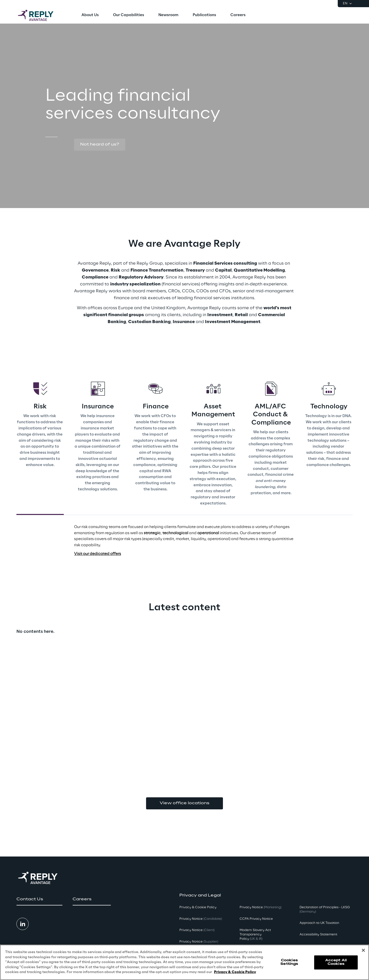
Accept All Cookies (336, 962)
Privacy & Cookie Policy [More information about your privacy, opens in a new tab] (235, 972)
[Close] (363, 950)
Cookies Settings (289, 962)
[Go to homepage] (41, 15)
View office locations (184, 803)
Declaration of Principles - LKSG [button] (325, 910)
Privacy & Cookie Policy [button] (198, 907)
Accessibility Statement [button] (318, 935)
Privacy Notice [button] (201, 919)
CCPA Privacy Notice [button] (256, 919)
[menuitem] (90, 15)
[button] (100, 145)
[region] (184, 962)
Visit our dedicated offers (98, 554)
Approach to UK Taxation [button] (319, 923)
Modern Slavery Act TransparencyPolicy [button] (255, 935)
